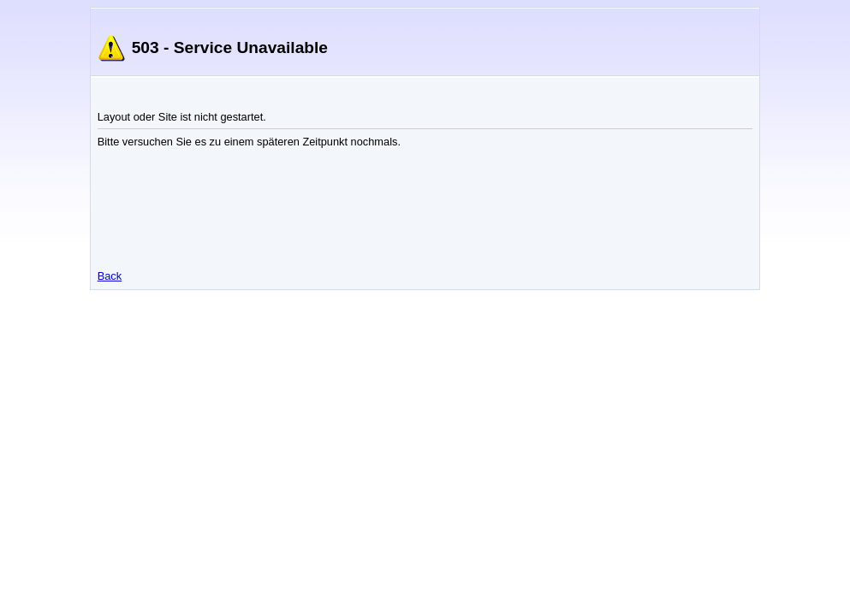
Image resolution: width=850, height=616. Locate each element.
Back (110, 276)
